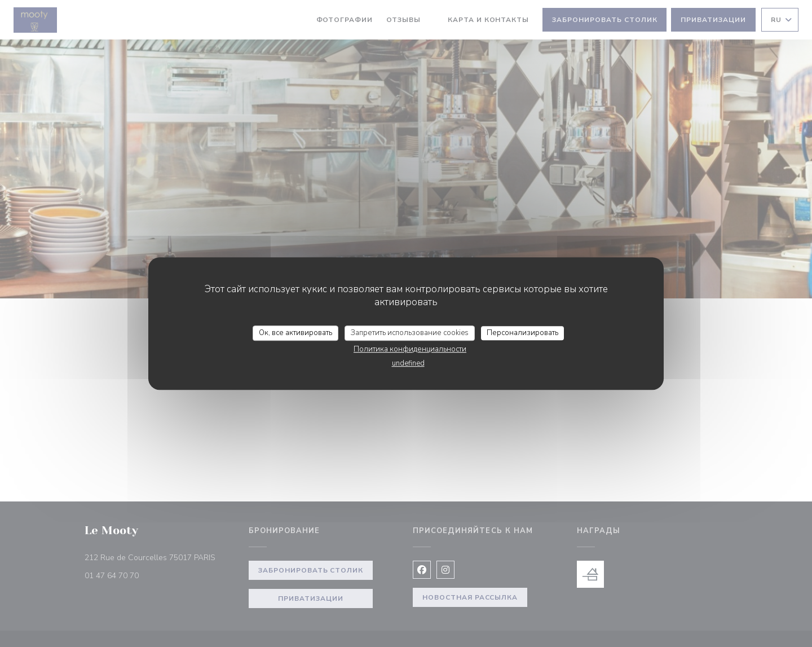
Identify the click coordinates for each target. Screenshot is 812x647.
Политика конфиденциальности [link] (410, 349)
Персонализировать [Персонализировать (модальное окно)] (522, 333)
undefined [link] (408, 363)
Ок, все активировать (295, 333)
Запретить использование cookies (410, 333)
